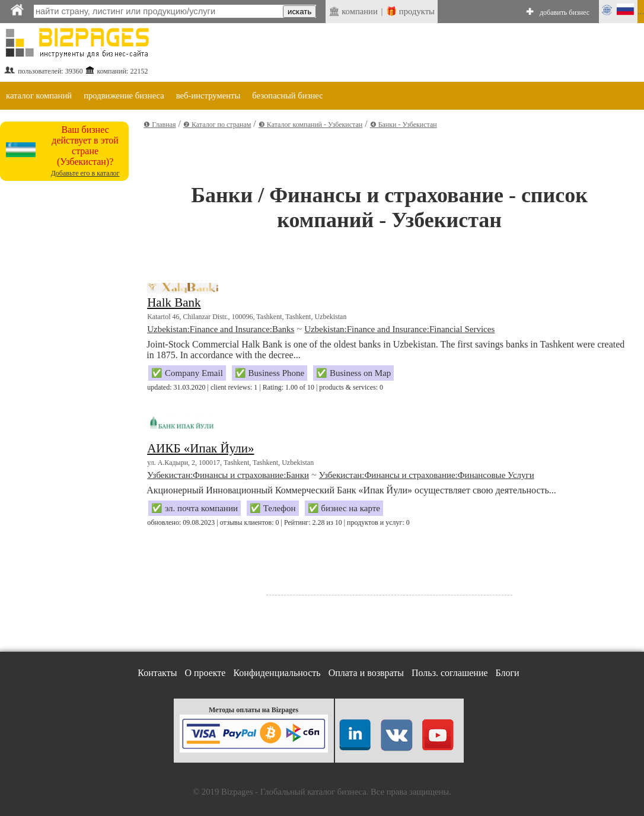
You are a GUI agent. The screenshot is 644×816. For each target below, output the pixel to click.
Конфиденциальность (277, 673)
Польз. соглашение (450, 673)
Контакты (157, 673)
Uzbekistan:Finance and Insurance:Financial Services (399, 329)
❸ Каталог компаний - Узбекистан (310, 125)
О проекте (205, 673)
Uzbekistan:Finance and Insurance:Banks (221, 329)
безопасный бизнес (287, 95)
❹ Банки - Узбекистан (404, 125)
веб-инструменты (208, 95)
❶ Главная (160, 125)
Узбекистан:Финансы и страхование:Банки (228, 475)
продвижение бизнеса (124, 95)
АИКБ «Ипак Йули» (200, 448)
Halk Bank (174, 302)
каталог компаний (39, 95)
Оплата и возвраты (366, 673)
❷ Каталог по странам (217, 125)
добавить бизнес (565, 12)
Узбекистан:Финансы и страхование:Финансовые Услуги (427, 475)
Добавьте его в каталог (85, 173)
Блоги (508, 673)
